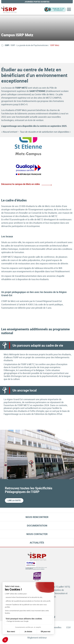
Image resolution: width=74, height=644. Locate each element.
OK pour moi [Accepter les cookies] (45, 632)
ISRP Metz (55, 45)
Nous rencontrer (37, 517)
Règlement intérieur (37, 638)
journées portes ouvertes (37, 2)
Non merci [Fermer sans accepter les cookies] (11, 632)
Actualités (37, 543)
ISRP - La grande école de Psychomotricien (29, 45)
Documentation (37, 526)
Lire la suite (14, 500)
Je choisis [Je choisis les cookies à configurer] (28, 632)
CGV (68, 627)
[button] (5, 640)
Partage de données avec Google (18, 621)
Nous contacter (37, 534)
